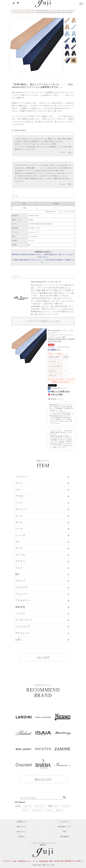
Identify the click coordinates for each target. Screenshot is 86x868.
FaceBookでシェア (57, 388)
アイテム (26, 11)
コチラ (73, 211)
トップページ (16, 11)
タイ (33, 11)
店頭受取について (56, 399)
